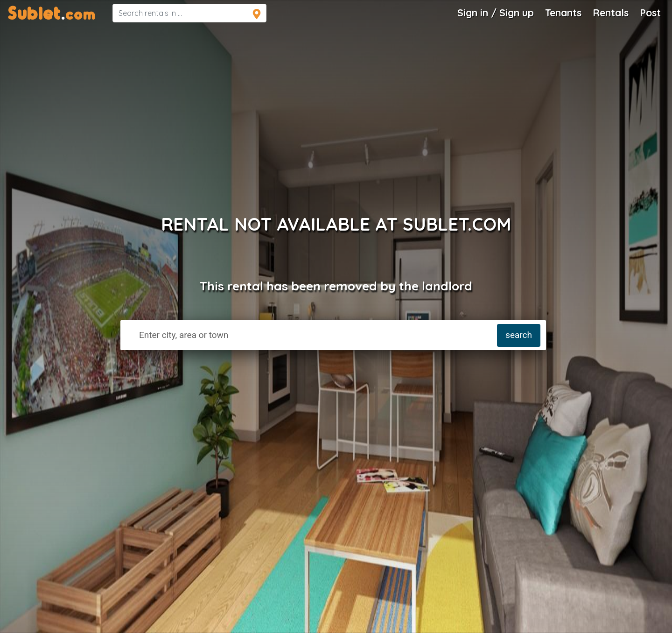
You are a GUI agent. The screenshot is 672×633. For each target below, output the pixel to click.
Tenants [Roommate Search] (563, 13)
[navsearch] (189, 13)
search (519, 335)
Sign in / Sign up (496, 13)
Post (650, 13)
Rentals (611, 13)
